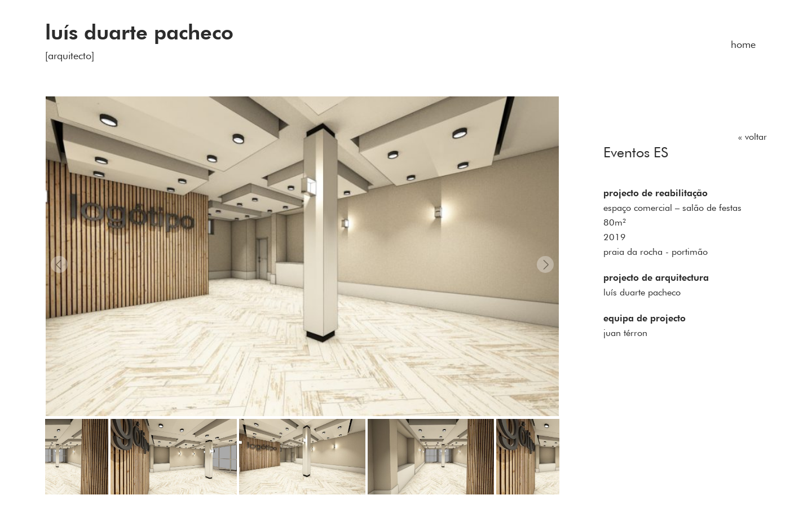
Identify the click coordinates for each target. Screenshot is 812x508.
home (743, 44)
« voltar (753, 136)
